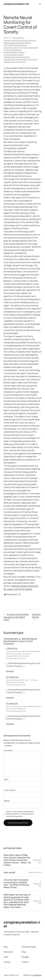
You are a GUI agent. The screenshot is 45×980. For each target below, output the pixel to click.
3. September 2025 (37, 884)
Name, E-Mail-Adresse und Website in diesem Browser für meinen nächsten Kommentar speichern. (20, 814)
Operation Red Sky (36, 616)
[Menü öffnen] (40, 4)
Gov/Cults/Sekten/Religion (14, 55)
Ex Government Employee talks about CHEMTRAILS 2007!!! (16, 617)
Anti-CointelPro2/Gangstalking (15, 45)
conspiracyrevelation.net (16, 4)
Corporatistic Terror (11, 48)
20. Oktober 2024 (12, 677)
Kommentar (8, 750)
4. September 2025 (34, 872)
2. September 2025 (37, 901)
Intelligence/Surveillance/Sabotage (17, 57)
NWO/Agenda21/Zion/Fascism (27, 59)
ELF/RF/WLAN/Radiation (13, 50)
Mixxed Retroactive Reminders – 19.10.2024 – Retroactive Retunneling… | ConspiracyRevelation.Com (22, 682)
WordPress (37, 975)
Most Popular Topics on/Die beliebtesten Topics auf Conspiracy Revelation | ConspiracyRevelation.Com (24, 709)
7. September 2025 (37, 860)
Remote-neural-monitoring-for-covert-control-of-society (21, 587)
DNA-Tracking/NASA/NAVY (28, 48)
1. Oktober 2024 (12, 648)
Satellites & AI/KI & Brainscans (15, 62)
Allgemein (7, 40)
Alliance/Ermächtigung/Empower (24, 40)
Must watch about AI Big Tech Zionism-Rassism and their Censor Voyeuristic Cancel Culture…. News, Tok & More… (17, 860)
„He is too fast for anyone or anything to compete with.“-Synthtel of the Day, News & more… (17, 884)
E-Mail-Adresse (10, 790)
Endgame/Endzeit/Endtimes (14, 52)
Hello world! (9, 872)
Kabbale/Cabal (9, 59)
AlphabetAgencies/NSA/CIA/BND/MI (17, 43)
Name (6, 779)
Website (7, 801)
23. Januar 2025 (12, 703)
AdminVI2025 (18, 38)
